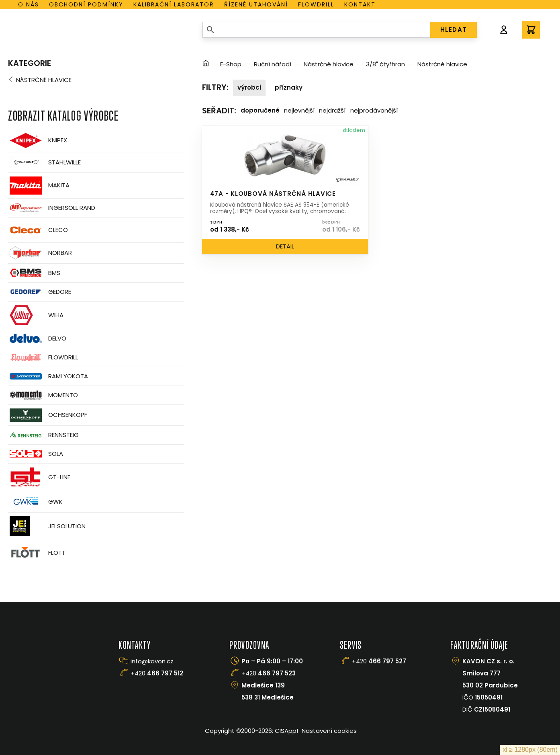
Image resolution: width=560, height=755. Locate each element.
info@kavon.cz (152, 661)
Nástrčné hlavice (44, 80)
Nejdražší (332, 110)
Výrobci (249, 87)
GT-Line (39, 477)
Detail (285, 246)
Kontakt (360, 4)
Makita (39, 186)
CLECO (38, 230)
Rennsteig (43, 435)
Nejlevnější (299, 110)
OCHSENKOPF (48, 415)
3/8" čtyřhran (385, 64)
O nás (29, 4)
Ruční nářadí (273, 64)
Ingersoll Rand (52, 208)
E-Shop (231, 64)
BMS (34, 273)
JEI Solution (47, 526)
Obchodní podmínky (86, 4)
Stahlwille (44, 162)
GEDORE (40, 292)
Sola (36, 454)
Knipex (38, 141)
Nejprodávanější (374, 110)
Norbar (40, 253)
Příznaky (289, 87)
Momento (43, 395)
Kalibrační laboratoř (174, 4)
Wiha (36, 315)
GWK (35, 502)
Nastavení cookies (329, 731)
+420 (157, 673)
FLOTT (37, 553)
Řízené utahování (256, 4)
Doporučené (260, 110)
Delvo (37, 338)
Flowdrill (316, 4)
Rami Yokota (48, 376)
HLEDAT (454, 30)
